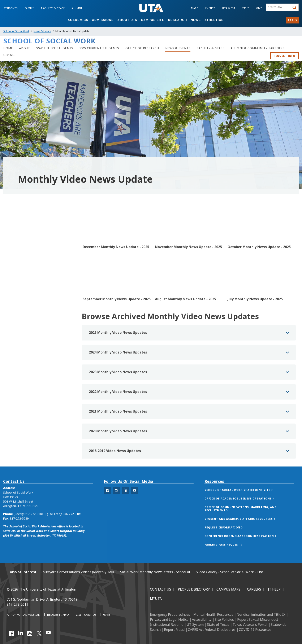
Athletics (214, 20)
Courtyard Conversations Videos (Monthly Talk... (78, 572)
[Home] (8, 48)
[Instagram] (30, 633)
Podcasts (13, 283)
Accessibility (202, 619)
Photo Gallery (16, 310)
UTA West (229, 8)
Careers (254, 589)
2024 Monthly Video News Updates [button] (118, 373)
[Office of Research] (142, 48)
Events (210, 8)
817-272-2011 (17, 604)
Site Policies (224, 619)
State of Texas (218, 625)
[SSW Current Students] (99, 48)
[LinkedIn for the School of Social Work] (126, 504)
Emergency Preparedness (170, 614)
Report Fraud (174, 630)
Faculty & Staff (53, 8)
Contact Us (161, 589)
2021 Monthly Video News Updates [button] (118, 432)
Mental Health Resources (213, 614)
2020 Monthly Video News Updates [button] (118, 452)
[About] (25, 48)
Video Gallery (16, 319)
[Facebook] (11, 633)
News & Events (42, 31)
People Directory (194, 589)
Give (259, 8)
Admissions (103, 20)
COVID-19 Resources (255, 630)
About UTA (127, 20)
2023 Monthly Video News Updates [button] (118, 393)
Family (29, 8)
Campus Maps (228, 589)
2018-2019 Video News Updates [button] (115, 472)
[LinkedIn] (21, 633)
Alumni (77, 8)
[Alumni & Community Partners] (258, 48)
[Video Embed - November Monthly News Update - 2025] (189, 239)
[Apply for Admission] (23, 615)
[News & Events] (178, 48)
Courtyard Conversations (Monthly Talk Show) (39, 275)
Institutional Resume (167, 625)
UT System (195, 625)
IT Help (274, 589)
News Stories (16, 239)
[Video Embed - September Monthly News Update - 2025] (116, 291)
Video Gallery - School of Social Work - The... (231, 572)
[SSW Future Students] (55, 48)
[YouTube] (48, 633)
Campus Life (153, 20)
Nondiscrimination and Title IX (261, 614)
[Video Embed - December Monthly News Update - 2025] (116, 239)
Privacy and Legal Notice (169, 619)
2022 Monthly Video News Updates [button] (118, 412)
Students (11, 8)
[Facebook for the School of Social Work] (107, 504)
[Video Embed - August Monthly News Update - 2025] (189, 291)
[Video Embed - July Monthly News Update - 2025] (261, 291)
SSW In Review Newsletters (26, 257)
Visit (246, 8)
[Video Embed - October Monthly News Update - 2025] (261, 239)
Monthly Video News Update (29, 266)
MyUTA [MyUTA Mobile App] (156, 599)
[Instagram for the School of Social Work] (117, 504)
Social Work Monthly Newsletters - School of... (156, 572)
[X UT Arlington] (39, 633)
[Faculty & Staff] (210, 48)
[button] (243, 504)
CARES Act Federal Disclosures (212, 630)
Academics (78, 20)
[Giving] (9, 55)
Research (178, 20)
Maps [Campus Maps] (195, 8)
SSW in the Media (19, 248)
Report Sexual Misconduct (258, 619)
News (196, 20)
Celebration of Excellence (24, 301)
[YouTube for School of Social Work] (135, 504)
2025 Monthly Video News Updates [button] (118, 353)
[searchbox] (279, 7)
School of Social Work (16, 31)
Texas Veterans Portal (250, 625)
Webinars (13, 292)
